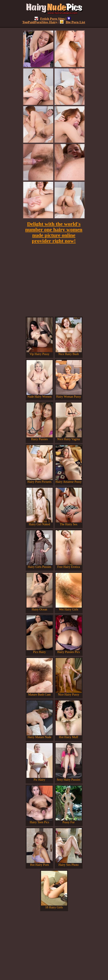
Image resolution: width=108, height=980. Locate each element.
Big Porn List (72, 22)
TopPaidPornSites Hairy (46, 20)
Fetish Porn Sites (50, 19)
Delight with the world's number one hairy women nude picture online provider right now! (54, 232)
